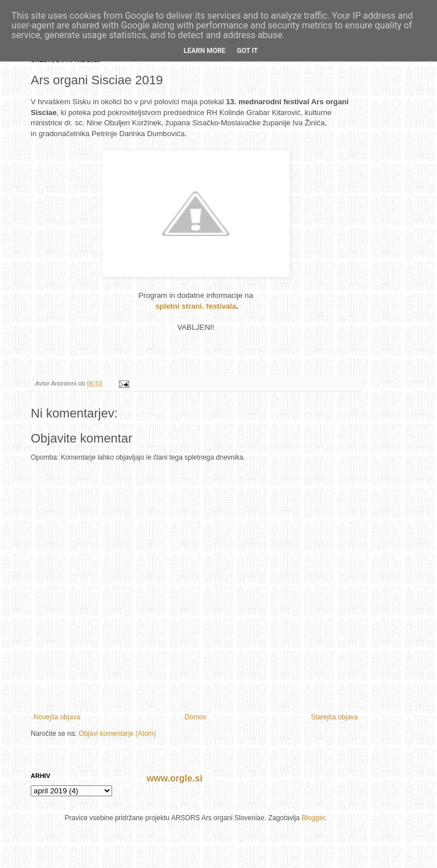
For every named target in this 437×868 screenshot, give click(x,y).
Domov (196, 717)
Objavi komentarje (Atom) (117, 734)
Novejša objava (57, 717)
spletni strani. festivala (196, 306)
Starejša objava (334, 717)
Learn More (205, 51)
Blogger (313, 818)
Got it (247, 51)
